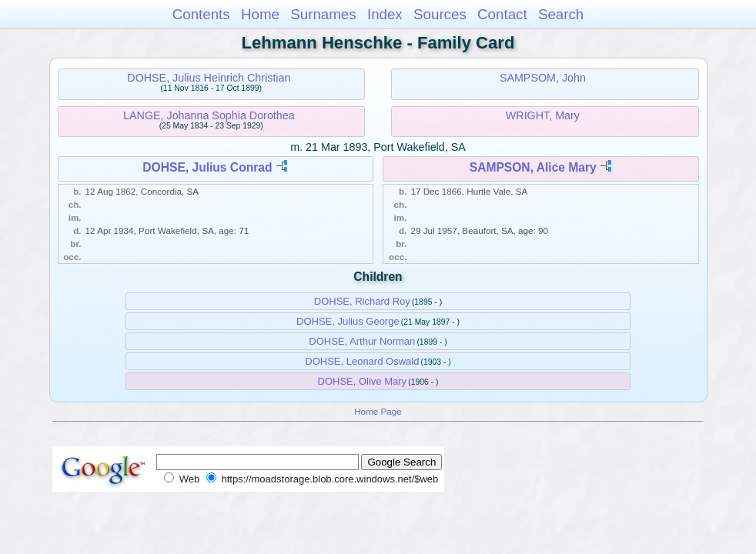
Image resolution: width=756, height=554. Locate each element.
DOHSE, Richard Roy (362, 301)
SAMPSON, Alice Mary (533, 167)
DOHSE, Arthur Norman (362, 341)
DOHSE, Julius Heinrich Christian (209, 78)
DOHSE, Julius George (348, 321)
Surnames (323, 14)
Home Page (378, 411)
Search (561, 14)
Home (260, 14)
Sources (440, 14)
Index (385, 14)
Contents (201, 14)
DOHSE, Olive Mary (363, 381)
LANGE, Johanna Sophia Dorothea (209, 115)
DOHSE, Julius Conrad (207, 167)
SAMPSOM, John (543, 78)
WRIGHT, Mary (543, 115)
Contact (502, 14)
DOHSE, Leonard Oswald (362, 361)
